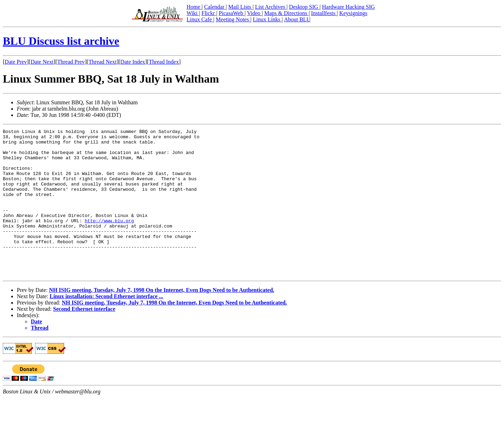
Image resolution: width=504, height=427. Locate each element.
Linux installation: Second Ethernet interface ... (106, 326)
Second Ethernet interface (84, 338)
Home (194, 7)
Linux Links (267, 19)
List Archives (271, 7)
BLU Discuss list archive (61, 41)
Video (254, 13)
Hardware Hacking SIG (348, 7)
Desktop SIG (304, 7)
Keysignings (353, 13)
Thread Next (103, 62)
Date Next (42, 62)
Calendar (215, 7)
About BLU (297, 19)
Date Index (133, 62)
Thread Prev (71, 62)
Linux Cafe (200, 19)
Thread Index (164, 62)
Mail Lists (240, 7)
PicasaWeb (232, 13)
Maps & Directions (286, 13)
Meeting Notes (233, 19)
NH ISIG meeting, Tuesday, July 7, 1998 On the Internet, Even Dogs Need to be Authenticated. (162, 319)
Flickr (209, 13)
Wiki (193, 13)
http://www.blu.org (109, 239)
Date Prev (16, 62)
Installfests (324, 13)
